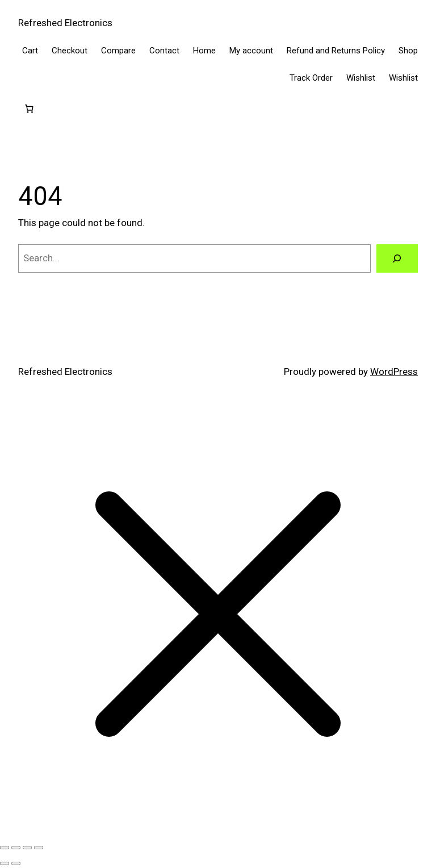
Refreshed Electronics (65, 23)
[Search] (397, 259)
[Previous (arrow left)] (5, 863)
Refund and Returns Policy (336, 51)
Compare (118, 51)
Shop (408, 51)
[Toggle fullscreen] (16, 848)
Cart (30, 51)
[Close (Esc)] (39, 848)
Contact (164, 51)
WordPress (394, 372)
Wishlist (361, 78)
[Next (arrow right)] (16, 863)
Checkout (70, 51)
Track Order (311, 78)
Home (204, 51)
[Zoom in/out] (5, 848)
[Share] (27, 848)
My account (251, 51)
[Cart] (29, 109)
